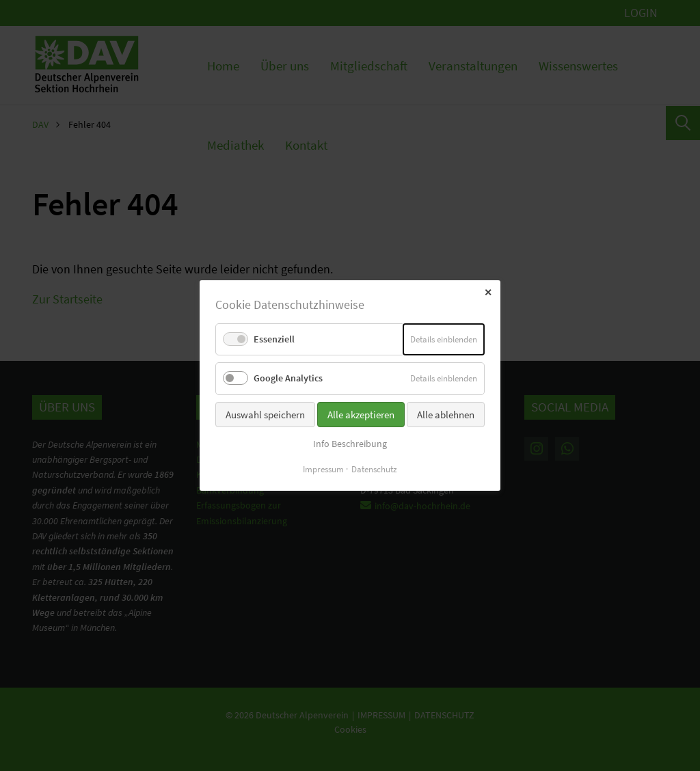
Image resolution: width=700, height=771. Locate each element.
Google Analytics (288, 378)
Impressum (323, 469)
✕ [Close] (488, 293)
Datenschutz (374, 469)
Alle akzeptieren (361, 414)
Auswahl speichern (265, 414)
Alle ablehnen (446, 414)
